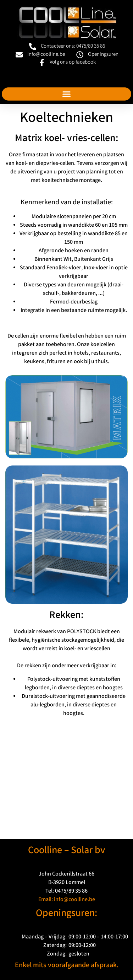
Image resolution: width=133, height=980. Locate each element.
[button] (66, 94)
